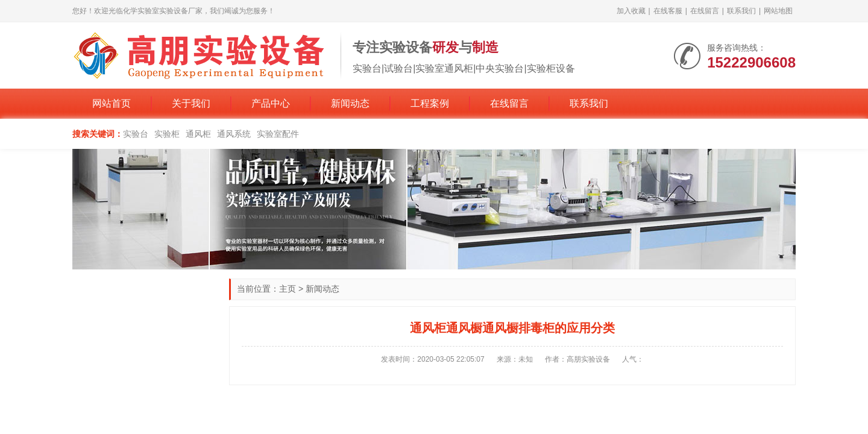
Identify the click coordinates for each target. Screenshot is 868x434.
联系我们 (741, 11)
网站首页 (112, 103)
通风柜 (198, 134)
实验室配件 (278, 134)
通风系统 (234, 134)
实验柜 (167, 134)
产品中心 (271, 103)
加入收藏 (631, 11)
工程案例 (430, 103)
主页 (288, 289)
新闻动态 (350, 103)
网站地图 (778, 11)
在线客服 (668, 11)
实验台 (136, 134)
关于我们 (191, 103)
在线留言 (705, 11)
